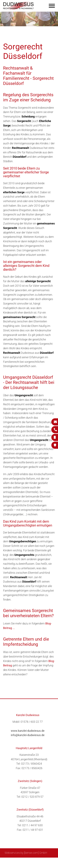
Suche (24, 861)
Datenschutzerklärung (27, 864)
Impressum (37, 861)
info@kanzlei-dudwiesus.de (28, 735)
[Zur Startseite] (19, 9)
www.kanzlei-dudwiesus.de (28, 731)
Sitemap (13, 861)
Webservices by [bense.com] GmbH (26, 853)
